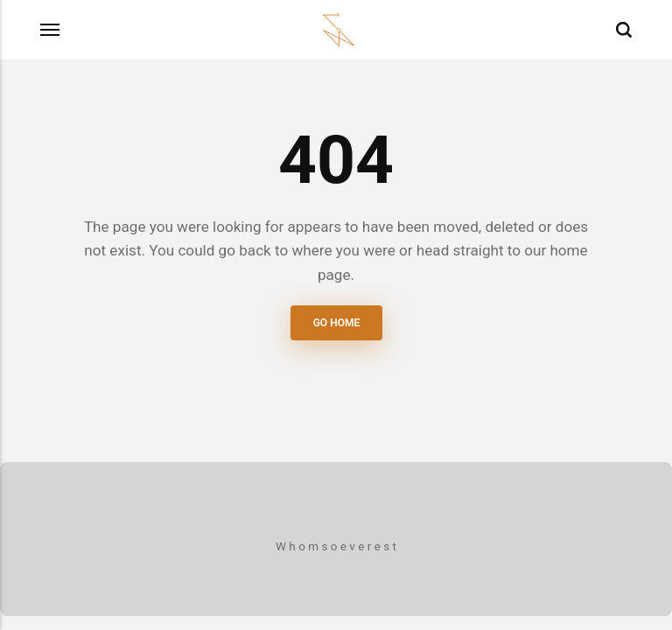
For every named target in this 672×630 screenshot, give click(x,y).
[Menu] (51, 30)
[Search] (624, 30)
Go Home (336, 323)
